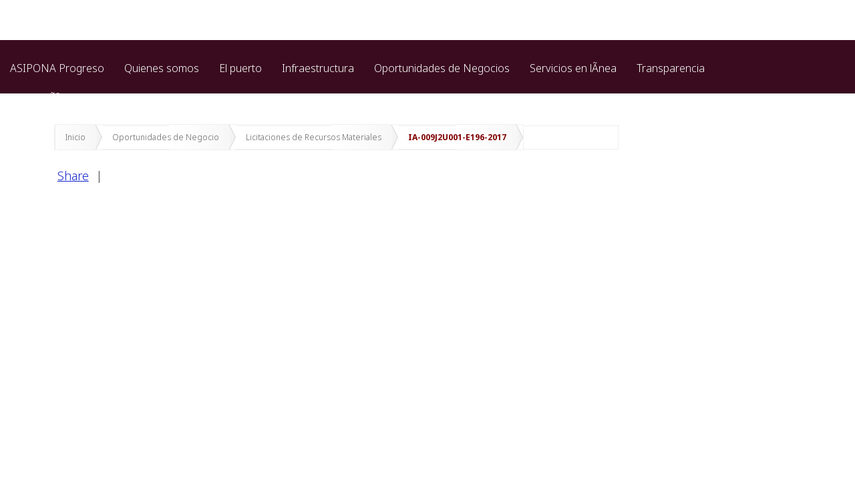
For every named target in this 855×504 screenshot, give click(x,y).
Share (73, 176)
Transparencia (671, 68)
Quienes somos (162, 68)
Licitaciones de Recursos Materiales (314, 137)
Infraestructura (318, 68)
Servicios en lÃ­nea (573, 68)
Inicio (75, 137)
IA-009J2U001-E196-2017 (457, 137)
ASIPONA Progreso (57, 68)
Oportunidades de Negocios (442, 68)
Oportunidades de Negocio (166, 137)
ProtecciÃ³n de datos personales (88, 98)
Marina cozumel (225, 98)
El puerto (240, 68)
